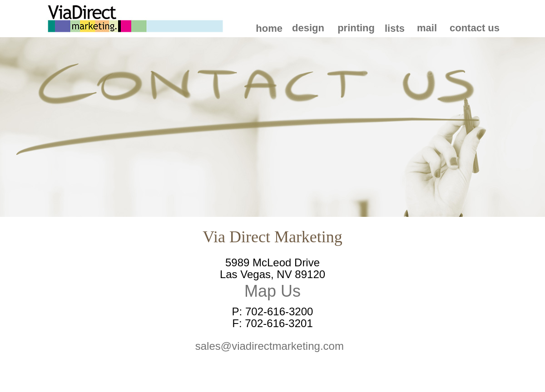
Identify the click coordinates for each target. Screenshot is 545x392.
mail (427, 28)
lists (395, 28)
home (269, 28)
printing (356, 28)
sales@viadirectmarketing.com (272, 346)
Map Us (272, 291)
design (308, 28)
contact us (475, 28)
